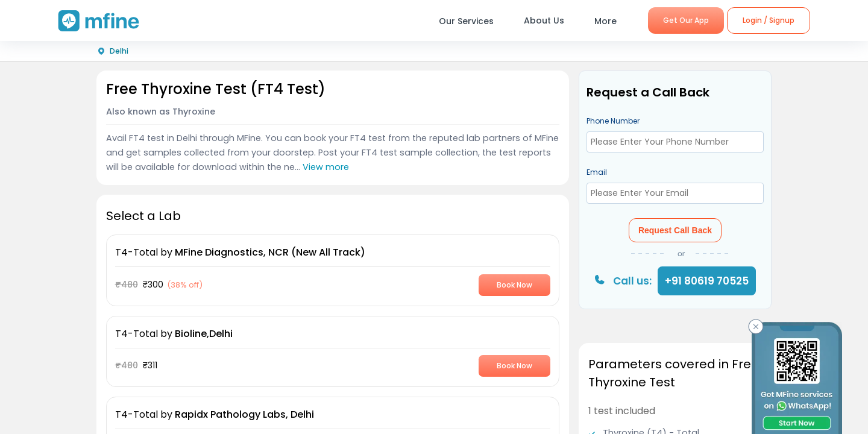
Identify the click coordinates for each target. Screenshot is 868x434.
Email (597, 172)
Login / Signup (769, 20)
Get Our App (686, 20)
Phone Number (613, 121)
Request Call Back (675, 230)
